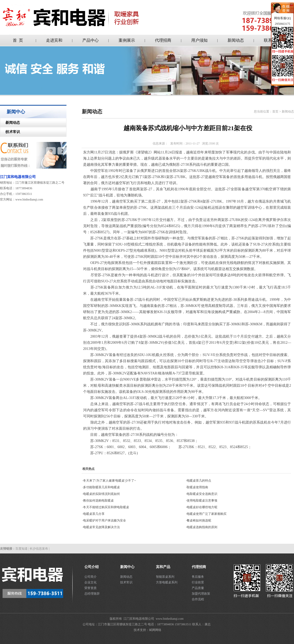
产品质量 (198, 588)
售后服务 (198, 577)
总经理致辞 (92, 594)
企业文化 (91, 582)
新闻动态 (236, 40)
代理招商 (163, 40)
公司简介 (91, 577)
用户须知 (199, 40)
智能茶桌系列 (165, 577)
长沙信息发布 (39, 549)
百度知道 (21, 549)
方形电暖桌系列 (167, 582)
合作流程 (198, 599)
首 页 (18, 40)
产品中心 (91, 40)
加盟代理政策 (201, 594)
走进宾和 (54, 40)
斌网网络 (155, 630)
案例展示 (127, 40)
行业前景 (198, 582)
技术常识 (10, 132)
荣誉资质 (91, 588)
